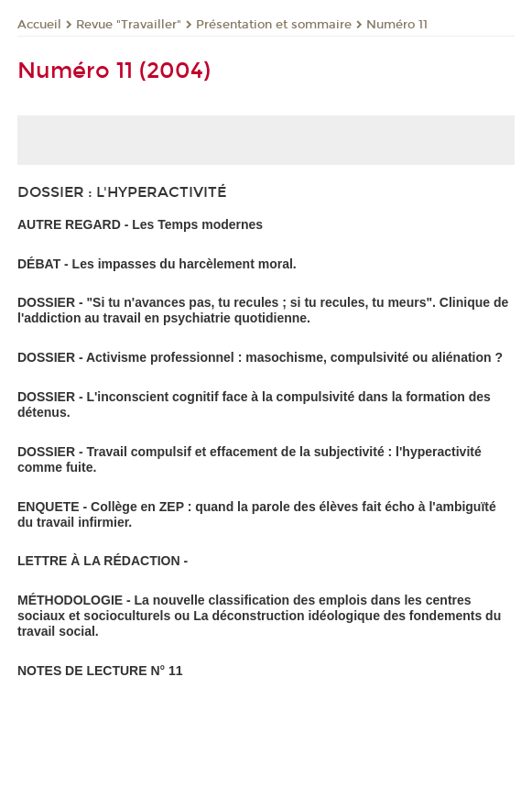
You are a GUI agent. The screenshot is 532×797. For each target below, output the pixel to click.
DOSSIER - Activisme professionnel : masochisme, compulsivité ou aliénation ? (260, 357)
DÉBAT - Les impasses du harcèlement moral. (157, 264)
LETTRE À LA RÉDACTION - (103, 561)
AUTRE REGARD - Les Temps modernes (140, 224)
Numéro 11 (397, 25)
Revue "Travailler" (129, 25)
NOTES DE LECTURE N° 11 (100, 671)
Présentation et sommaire (274, 25)
